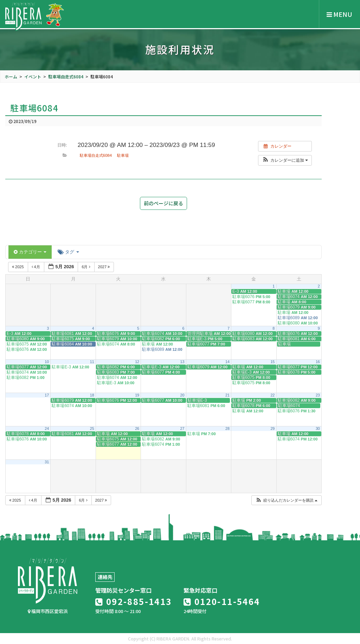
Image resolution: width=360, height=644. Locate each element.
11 (92, 362)
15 (272, 362)
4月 (36, 267)
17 (47, 395)
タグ (68, 252)
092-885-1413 (134, 601)
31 (47, 462)
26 (137, 429)
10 (47, 362)
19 (137, 395)
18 (92, 395)
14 (227, 362)
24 (47, 429)
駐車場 (123, 155)
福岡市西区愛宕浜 (48, 611)
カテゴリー (30, 252)
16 (318, 362)
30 (318, 429)
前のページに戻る (163, 203)
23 (318, 395)
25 (92, 429)
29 (272, 429)
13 (182, 362)
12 (137, 362)
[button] (285, 160)
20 (182, 395)
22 (272, 395)
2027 (105, 267)
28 (227, 429)
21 (227, 395)
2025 (18, 267)
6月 (86, 267)
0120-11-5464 (222, 601)
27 (182, 429)
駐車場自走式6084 (96, 155)
